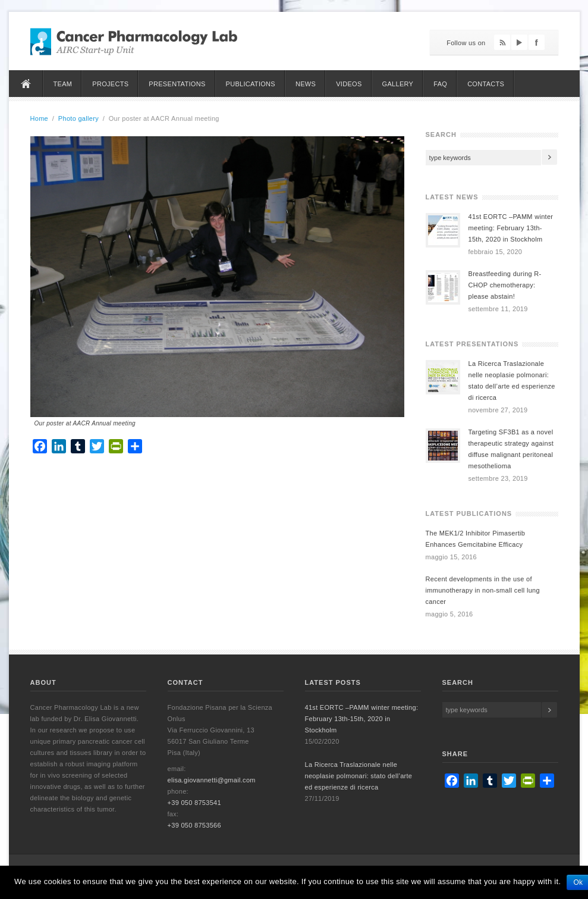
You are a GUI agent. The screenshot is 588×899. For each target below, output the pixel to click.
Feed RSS (502, 42)
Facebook (537, 42)
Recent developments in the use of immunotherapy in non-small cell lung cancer (483, 590)
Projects (110, 84)
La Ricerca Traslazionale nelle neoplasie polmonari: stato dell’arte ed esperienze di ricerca (359, 776)
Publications (251, 84)
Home (26, 84)
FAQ (440, 84)
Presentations (177, 84)
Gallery (398, 84)
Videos (349, 84)
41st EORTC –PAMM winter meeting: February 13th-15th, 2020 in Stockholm (511, 228)
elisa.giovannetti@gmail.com (212, 780)
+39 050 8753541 (194, 803)
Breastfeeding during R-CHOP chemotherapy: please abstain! (505, 285)
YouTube (519, 42)
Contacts (486, 84)
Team (63, 84)
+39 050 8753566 (194, 825)
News (306, 84)
